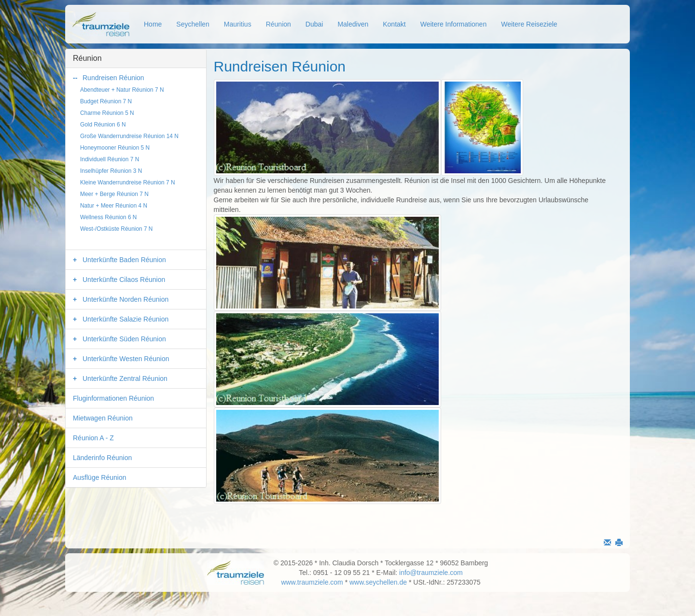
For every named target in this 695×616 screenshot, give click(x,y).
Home (153, 24)
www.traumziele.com (312, 582)
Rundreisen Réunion (113, 78)
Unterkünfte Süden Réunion (124, 339)
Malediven (353, 24)
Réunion (278, 24)
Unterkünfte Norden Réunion (125, 299)
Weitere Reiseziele (529, 24)
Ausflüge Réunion (100, 477)
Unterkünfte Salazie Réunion (125, 319)
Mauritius (238, 24)
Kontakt (394, 24)
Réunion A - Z (93, 438)
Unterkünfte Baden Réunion (124, 260)
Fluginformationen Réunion (113, 398)
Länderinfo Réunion (102, 458)
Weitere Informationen (453, 24)
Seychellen (193, 24)
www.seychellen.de (378, 582)
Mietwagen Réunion (103, 418)
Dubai (314, 24)
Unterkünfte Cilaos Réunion (124, 280)
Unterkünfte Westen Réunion (126, 359)
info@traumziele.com (431, 573)
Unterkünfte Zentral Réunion (125, 378)
